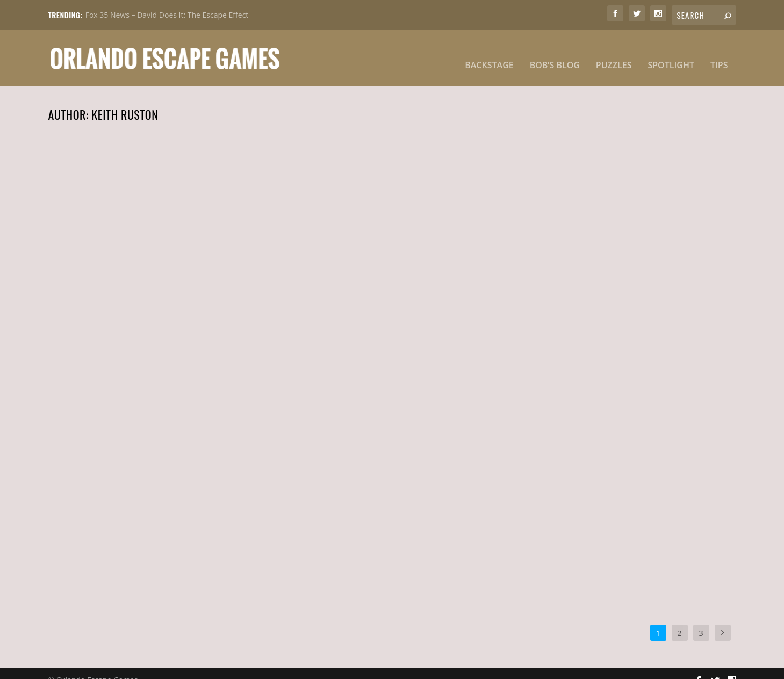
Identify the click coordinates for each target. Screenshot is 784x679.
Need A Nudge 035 (103, 267)
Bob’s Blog (555, 52)
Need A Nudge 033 (336, 267)
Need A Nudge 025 (570, 512)
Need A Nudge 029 (103, 512)
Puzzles (614, 52)
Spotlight (671, 52)
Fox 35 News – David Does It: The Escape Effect (167, 15)
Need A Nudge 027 (336, 512)
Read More (84, 326)
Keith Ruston (109, 285)
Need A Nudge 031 (569, 267)
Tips (719, 52)
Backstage (489, 52)
